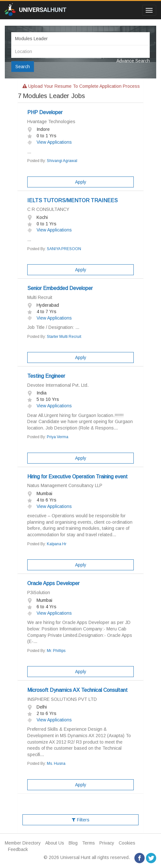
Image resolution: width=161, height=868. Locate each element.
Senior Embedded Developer (60, 288)
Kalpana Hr (57, 544)
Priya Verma (58, 437)
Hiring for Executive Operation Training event (77, 477)
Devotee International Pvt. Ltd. (58, 385)
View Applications (50, 142)
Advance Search (133, 61)
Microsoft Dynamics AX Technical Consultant (77, 690)
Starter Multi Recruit (64, 337)
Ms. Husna (56, 764)
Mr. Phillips (56, 651)
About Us (55, 843)
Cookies (127, 843)
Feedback (18, 849)
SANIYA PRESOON (64, 249)
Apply (81, 182)
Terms (89, 843)
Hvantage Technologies (51, 122)
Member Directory (23, 843)
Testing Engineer (46, 376)
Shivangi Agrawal (62, 161)
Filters (81, 820)
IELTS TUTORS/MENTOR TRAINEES (72, 200)
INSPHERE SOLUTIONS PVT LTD (62, 699)
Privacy (107, 843)
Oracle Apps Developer (53, 583)
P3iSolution (39, 592)
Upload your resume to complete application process (81, 86)
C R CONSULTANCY (48, 209)
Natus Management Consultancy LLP (65, 485)
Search (23, 67)
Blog (73, 843)
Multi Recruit (40, 297)
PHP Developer (45, 112)
